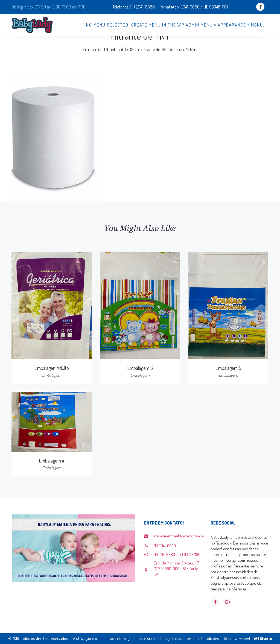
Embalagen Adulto (52, 368)
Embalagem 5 (228, 368)
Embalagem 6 (140, 368)
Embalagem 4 (52, 461)
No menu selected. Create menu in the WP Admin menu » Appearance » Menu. (175, 25)
